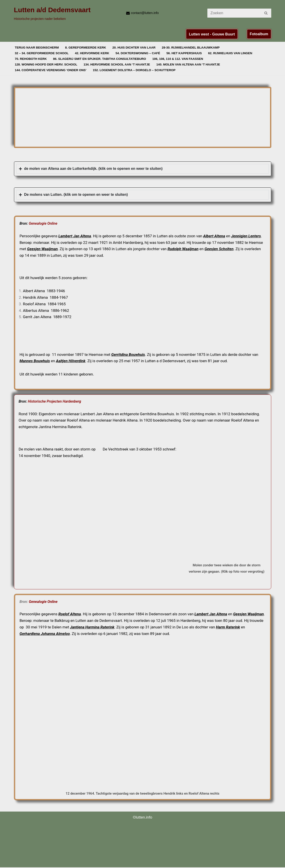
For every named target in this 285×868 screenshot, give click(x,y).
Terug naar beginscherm (37, 48)
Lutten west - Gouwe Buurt (212, 34)
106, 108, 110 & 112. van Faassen (179, 59)
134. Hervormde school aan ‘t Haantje (117, 64)
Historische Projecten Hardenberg (54, 402)
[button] (23, 114)
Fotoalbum (259, 34)
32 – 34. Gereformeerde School (42, 53)
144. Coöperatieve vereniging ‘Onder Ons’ (51, 70)
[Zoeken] (234, 13)
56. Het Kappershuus (185, 53)
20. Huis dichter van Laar (135, 48)
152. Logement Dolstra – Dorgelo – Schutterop (135, 70)
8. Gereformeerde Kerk (86, 48)
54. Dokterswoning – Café (139, 53)
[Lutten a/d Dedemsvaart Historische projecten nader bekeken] (52, 13)
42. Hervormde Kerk (93, 53)
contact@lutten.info (145, 13)
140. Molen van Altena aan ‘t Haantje (189, 64)
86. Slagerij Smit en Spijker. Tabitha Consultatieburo (100, 59)
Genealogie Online (43, 223)
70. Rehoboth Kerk (31, 59)
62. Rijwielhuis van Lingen (231, 53)
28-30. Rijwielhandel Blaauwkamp (192, 48)
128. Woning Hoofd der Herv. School (46, 64)
